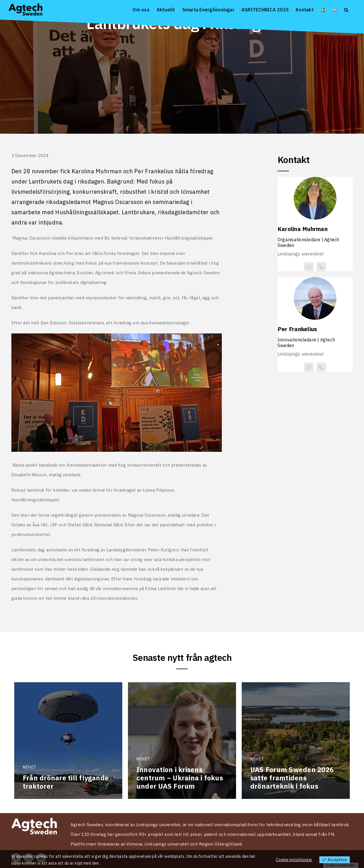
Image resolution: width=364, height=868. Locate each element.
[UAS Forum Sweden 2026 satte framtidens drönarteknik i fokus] (296, 741)
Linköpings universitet (167, 844)
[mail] (309, 267)
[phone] (321, 267)
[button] (346, 9)
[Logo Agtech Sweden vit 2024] (34, 820)
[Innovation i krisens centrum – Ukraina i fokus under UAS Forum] (182, 741)
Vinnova (134, 844)
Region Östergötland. (221, 844)
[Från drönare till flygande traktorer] (68, 741)
